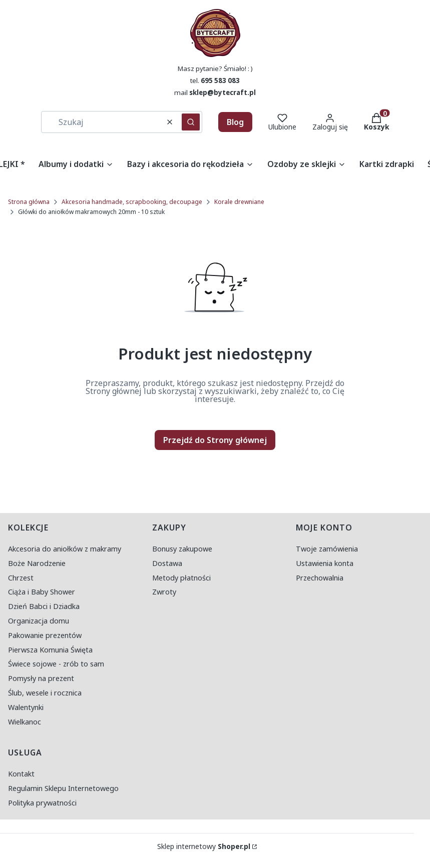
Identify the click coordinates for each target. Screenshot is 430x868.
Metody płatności (181, 578)
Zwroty (164, 592)
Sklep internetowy (204, 846)
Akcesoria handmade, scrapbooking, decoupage (132, 202)
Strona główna (29, 202)
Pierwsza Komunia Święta (50, 650)
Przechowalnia (320, 578)
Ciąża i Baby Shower (42, 592)
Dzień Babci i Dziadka (44, 606)
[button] (191, 122)
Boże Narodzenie (37, 563)
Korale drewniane (239, 202)
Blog (235, 122)
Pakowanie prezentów (45, 635)
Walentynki (26, 707)
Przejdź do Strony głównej (215, 440)
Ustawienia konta (325, 563)
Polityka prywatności (42, 803)
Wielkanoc (25, 722)
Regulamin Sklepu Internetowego (63, 788)
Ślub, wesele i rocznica (45, 693)
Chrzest (21, 578)
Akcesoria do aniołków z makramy (65, 549)
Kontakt (21, 774)
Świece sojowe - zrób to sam (56, 664)
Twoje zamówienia (327, 549)
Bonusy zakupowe (182, 549)
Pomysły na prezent (41, 678)
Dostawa (167, 563)
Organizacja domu (39, 621)
